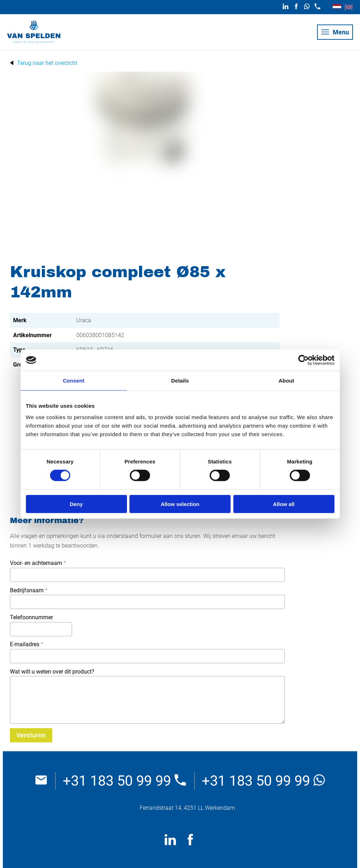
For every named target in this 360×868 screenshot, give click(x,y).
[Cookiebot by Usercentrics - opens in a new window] (303, 360)
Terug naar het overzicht (47, 63)
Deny (76, 504)
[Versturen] (31, 735)
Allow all (284, 504)
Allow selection (180, 504)
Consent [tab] (74, 381)
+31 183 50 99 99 (124, 781)
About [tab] (287, 381)
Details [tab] (180, 381)
